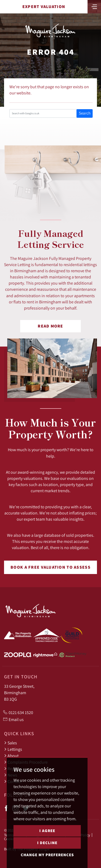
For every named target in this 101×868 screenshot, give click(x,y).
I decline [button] (47, 844)
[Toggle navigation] (94, 6)
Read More (50, 326)
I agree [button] (47, 832)
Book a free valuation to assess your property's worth (50, 569)
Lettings (13, 749)
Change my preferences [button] (47, 856)
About (11, 756)
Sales (11, 743)
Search (85, 113)
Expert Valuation (44, 7)
